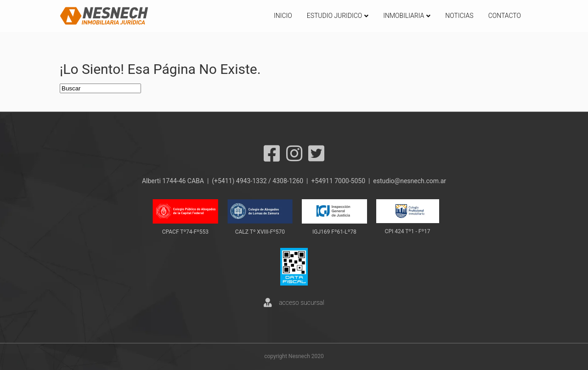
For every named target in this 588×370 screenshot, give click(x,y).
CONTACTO (505, 16)
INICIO (283, 16)
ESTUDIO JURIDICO (335, 16)
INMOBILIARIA (404, 16)
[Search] (100, 88)
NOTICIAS (459, 16)
